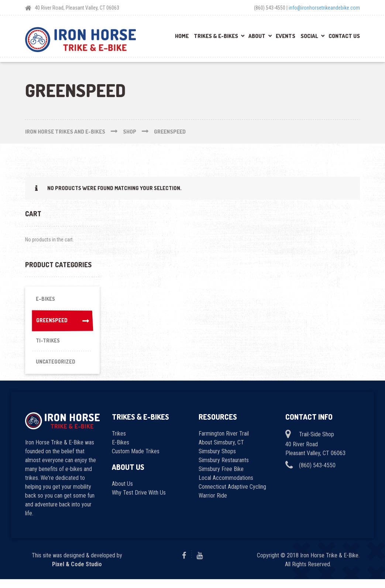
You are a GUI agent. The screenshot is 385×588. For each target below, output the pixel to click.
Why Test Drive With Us (139, 502)
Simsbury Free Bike (221, 478)
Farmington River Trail (224, 443)
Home (182, 36)
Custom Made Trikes (136, 460)
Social (309, 36)
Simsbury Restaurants (224, 469)
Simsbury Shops (217, 460)
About (257, 36)
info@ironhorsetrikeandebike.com (324, 8)
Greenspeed (62, 324)
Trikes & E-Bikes (216, 36)
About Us (122, 493)
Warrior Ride (213, 505)
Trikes (119, 443)
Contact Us (344, 36)
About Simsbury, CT (221, 452)
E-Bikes (46, 300)
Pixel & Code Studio (77, 573)
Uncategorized (57, 369)
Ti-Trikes (49, 346)
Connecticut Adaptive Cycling (232, 496)
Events (286, 36)
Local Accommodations (226, 487)
